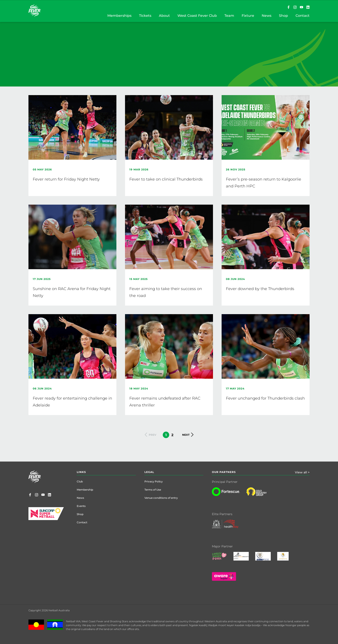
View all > (302, 472)
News (80, 498)
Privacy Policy (154, 481)
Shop (80, 514)
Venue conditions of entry (161, 498)
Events (81, 506)
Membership (85, 490)
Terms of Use (153, 490)
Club (80, 481)
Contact (82, 522)
